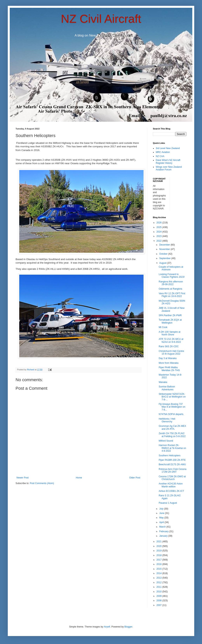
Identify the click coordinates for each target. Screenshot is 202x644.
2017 (159, 560)
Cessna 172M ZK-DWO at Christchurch (172, 478)
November (165, 249)
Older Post (135, 478)
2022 (159, 241)
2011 (159, 587)
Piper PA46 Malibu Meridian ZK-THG (169, 369)
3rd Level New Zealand (168, 148)
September (165, 258)
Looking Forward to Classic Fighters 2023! (172, 276)
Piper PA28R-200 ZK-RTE (172, 460)
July (162, 509)
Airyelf (107, 627)
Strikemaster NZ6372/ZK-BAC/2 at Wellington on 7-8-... (172, 397)
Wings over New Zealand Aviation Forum (169, 168)
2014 (159, 573)
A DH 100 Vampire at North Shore (170, 333)
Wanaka (163, 382)
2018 (159, 555)
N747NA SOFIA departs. (171, 414)
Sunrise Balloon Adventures (167, 388)
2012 (159, 582)
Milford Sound (166, 441)
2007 (159, 605)
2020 (159, 546)
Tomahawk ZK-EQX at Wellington (170, 321)
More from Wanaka (169, 363)
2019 (159, 551)
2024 (159, 232)
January (164, 536)
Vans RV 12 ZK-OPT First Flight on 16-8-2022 (172, 295)
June (162, 513)
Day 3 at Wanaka (168, 358)
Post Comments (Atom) (42, 483)
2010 (159, 592)
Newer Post (23, 478)
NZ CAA (160, 156)
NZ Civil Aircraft (101, 19)
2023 (159, 236)
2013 (159, 578)
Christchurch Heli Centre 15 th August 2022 (171, 352)
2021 (159, 542)
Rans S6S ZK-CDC (169, 346)
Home (79, 478)
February (164, 531)
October (164, 254)
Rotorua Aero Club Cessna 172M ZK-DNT (173, 470)
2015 (159, 569)
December (165, 245)
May (162, 518)
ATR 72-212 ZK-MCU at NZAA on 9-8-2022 (171, 340)
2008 (159, 601)
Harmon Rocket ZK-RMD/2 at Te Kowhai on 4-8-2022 (172, 448)
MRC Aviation (163, 152)
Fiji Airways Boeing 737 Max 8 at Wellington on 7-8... (172, 407)
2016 (159, 564)
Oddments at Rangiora (170, 289)
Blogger (128, 627)
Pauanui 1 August (168, 503)
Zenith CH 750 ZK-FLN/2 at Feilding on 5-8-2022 (172, 435)
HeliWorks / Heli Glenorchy (167, 420)
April (162, 522)
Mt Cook (163, 327)
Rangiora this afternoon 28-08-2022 (171, 283)
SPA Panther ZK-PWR (170, 315)
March (163, 527)
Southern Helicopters (170, 456)
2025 (159, 227)
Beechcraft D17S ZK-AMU (172, 464)
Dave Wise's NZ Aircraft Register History (168, 161)
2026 (159, 223)
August (163, 263)
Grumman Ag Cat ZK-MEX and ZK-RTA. (172, 427)
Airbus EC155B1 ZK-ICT (171, 491)
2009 (159, 596)
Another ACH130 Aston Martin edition (171, 485)
